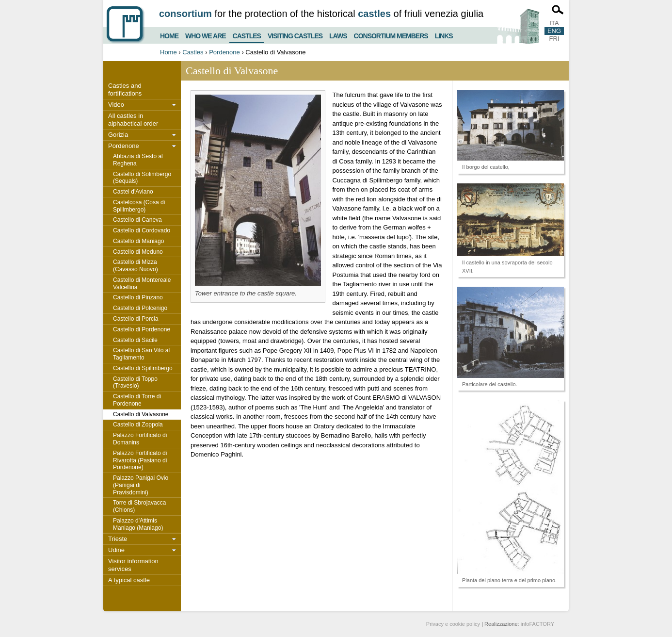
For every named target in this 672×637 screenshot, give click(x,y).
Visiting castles (295, 35)
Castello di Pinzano (138, 297)
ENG (554, 31)
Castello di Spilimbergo (143, 368)
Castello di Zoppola (138, 425)
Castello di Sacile (135, 340)
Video (116, 105)
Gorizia (118, 135)
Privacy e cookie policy (453, 624)
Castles (247, 34)
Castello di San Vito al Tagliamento (141, 354)
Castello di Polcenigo (140, 308)
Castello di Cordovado (142, 230)
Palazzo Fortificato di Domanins (140, 439)
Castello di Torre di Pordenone (137, 400)
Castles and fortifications (125, 90)
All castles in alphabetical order (133, 120)
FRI (554, 39)
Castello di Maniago (138, 241)
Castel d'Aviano (133, 192)
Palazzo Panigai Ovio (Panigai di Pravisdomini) (141, 485)
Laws (338, 35)
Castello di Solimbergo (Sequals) (142, 178)
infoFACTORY (537, 624)
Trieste (118, 539)
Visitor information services (133, 565)
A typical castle (129, 580)
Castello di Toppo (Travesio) (135, 383)
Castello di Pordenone (142, 329)
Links (444, 35)
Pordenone (224, 52)
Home (169, 35)
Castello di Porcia (136, 319)
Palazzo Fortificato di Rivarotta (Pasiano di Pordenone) (140, 460)
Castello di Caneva (137, 220)
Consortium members (391, 35)
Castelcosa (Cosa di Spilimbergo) (139, 206)
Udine (116, 550)
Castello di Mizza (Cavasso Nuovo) (136, 266)
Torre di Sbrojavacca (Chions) (139, 506)
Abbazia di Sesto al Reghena (138, 160)
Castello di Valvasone (141, 414)
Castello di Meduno (138, 252)
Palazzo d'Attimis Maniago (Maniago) (138, 524)
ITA (554, 23)
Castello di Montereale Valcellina (142, 284)
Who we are (206, 35)
